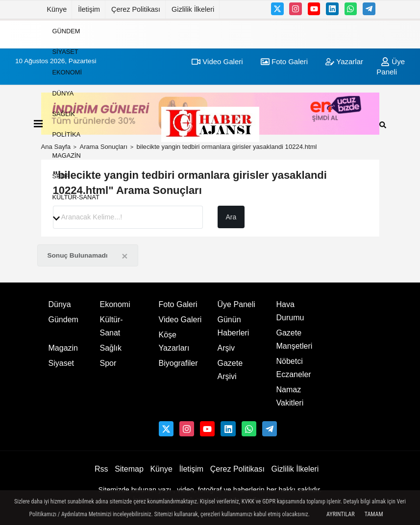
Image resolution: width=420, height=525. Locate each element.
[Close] (124, 256)
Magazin (67, 155)
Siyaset (65, 52)
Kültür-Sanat (76, 197)
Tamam (374, 514)
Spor (61, 176)
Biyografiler (178, 363)
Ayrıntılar (341, 514)
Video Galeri (180, 320)
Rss (101, 469)
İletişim (89, 9)
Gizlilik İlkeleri (193, 9)
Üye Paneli (236, 304)
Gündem (66, 31)
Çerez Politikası (136, 9)
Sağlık (64, 114)
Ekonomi (67, 72)
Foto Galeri (178, 304)
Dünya (63, 93)
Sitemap (129, 469)
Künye (57, 9)
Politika (67, 134)
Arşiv (226, 348)
